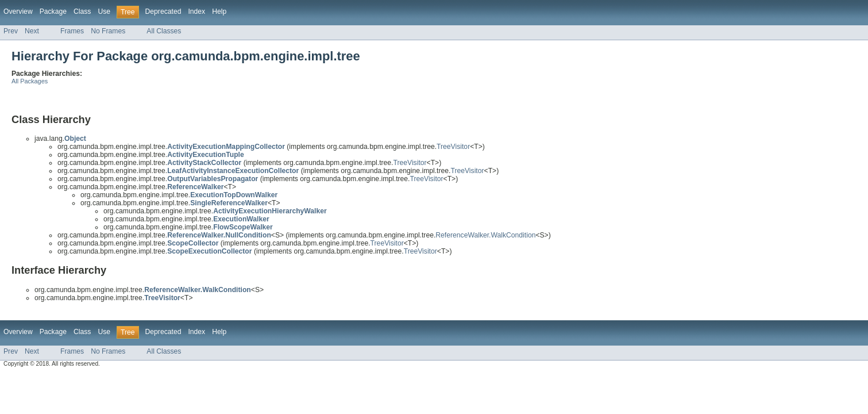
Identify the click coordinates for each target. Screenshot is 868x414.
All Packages (30, 81)
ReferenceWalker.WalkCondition (485, 235)
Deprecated (163, 11)
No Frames (108, 31)
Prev (11, 31)
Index (196, 11)
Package (53, 11)
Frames (72, 31)
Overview (18, 11)
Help (219, 11)
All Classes (164, 31)
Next (32, 31)
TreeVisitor (453, 147)
